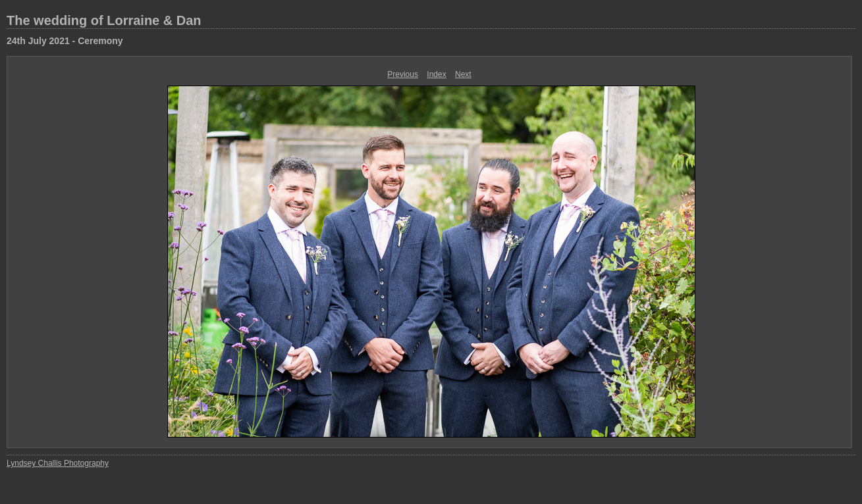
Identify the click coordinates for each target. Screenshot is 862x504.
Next (463, 74)
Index (436, 74)
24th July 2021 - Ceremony (65, 41)
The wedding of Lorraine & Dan (104, 20)
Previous (403, 74)
